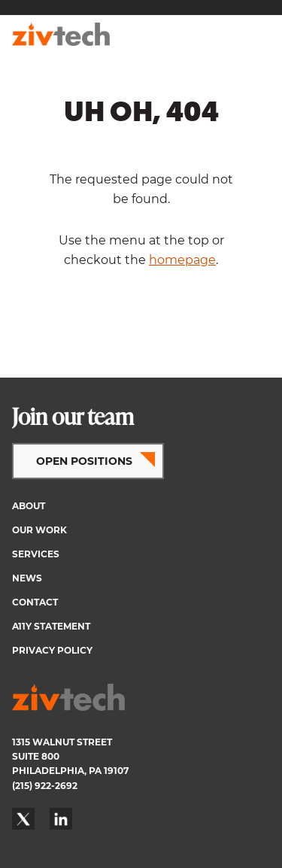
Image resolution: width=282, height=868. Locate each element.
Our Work (39, 530)
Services (36, 554)
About (29, 506)
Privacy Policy (52, 650)
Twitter (23, 819)
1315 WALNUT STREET (62, 742)
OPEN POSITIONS (84, 461)
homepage (182, 260)
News (27, 578)
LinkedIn (61, 819)
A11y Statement (51, 626)
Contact (35, 602)
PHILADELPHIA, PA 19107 (70, 771)
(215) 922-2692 (45, 786)
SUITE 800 (36, 756)
